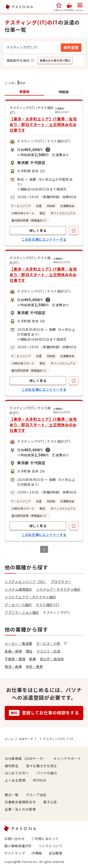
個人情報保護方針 (18, 846)
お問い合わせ (15, 839)
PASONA (19, 7)
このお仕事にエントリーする (44, 239)
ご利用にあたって (45, 839)
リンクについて (51, 846)
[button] (59, 7)
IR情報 (37, 853)
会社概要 (55, 853)
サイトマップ (15, 853)
